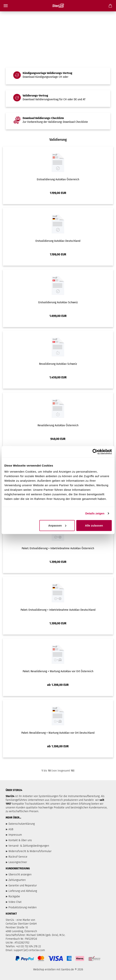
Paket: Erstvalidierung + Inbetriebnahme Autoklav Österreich (58, 548)
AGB (11, 829)
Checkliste (82, 122)
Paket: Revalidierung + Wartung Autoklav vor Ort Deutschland (58, 733)
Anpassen (57, 525)
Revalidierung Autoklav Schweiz (58, 364)
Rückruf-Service (18, 857)
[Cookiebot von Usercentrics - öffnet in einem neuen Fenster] (95, 452)
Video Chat (15, 902)
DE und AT (80, 99)
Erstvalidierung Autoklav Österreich (58, 179)
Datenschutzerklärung (22, 824)
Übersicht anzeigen (20, 875)
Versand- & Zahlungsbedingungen (29, 846)
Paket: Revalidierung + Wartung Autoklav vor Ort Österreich (58, 671)
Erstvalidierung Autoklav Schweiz (58, 302)
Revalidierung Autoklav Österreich (58, 425)
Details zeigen (95, 513)
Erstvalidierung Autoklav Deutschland (58, 241)
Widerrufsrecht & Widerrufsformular (30, 851)
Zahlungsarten (17, 880)
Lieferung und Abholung (23, 891)
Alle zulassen (94, 525)
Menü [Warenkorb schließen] (6, 6)
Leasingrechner (18, 862)
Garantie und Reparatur (23, 885)
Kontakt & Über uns (20, 840)
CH (60, 77)
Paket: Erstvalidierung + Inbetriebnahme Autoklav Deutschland (58, 610)
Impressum (15, 835)
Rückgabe (14, 896)
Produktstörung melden (23, 907)
